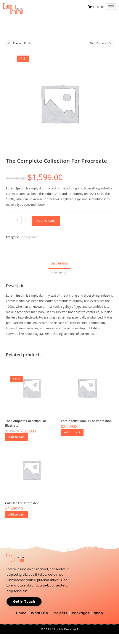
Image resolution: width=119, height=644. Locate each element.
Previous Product (23, 43)
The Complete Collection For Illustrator (26, 423)
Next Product (98, 43)
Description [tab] (59, 264)
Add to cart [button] (17, 437)
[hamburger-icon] (111, 7)
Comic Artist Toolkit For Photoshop (86, 421)
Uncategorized (29, 237)
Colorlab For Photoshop (22, 503)
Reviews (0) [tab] (59, 273)
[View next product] (110, 43)
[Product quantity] (18, 220)
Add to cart (46, 221)
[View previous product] (9, 43)
